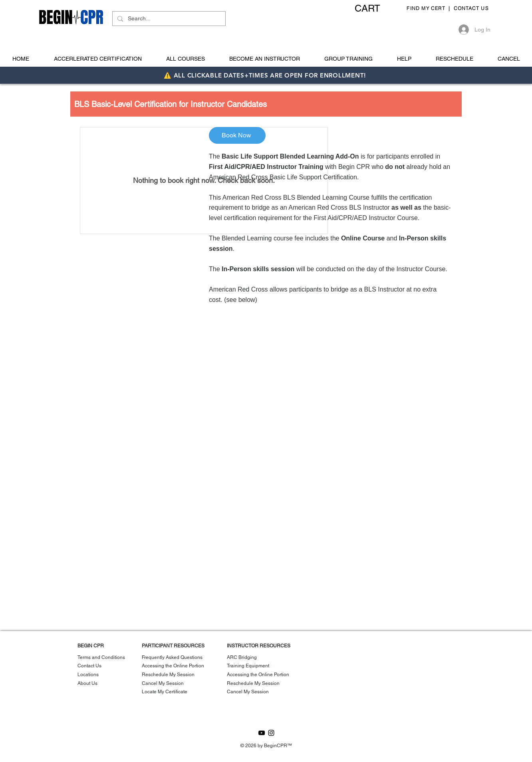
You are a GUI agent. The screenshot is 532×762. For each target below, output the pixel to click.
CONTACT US (472, 8)
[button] (374, 8)
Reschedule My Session (168, 675)
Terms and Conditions (101, 657)
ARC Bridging (242, 657)
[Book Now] (237, 135)
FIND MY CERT (427, 8)
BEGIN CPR (91, 646)
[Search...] (168, 19)
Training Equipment (248, 666)
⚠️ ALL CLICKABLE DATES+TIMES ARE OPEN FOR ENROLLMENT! (266, 75)
